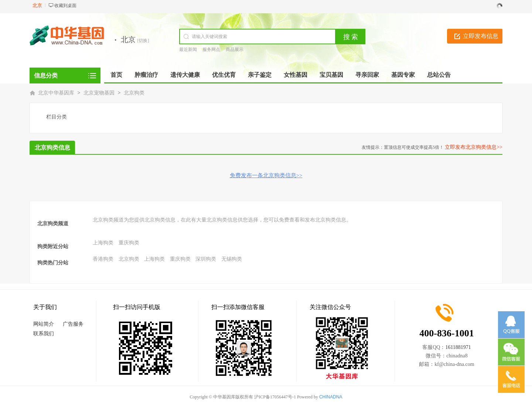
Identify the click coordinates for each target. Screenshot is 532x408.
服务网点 (211, 49)
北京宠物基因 (99, 93)
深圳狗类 (206, 259)
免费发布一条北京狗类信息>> (266, 175)
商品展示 (235, 49)
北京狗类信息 (52, 148)
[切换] (143, 41)
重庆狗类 (129, 243)
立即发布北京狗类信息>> (474, 147)
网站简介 (44, 324)
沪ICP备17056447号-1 (275, 397)
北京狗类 (134, 93)
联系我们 (44, 334)
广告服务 (73, 324)
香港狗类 (103, 259)
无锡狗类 (232, 259)
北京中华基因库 (56, 93)
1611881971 (458, 347)
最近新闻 (188, 49)
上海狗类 (103, 243)
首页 (116, 75)
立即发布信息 (481, 36)
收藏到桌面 (65, 6)
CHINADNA (331, 397)
